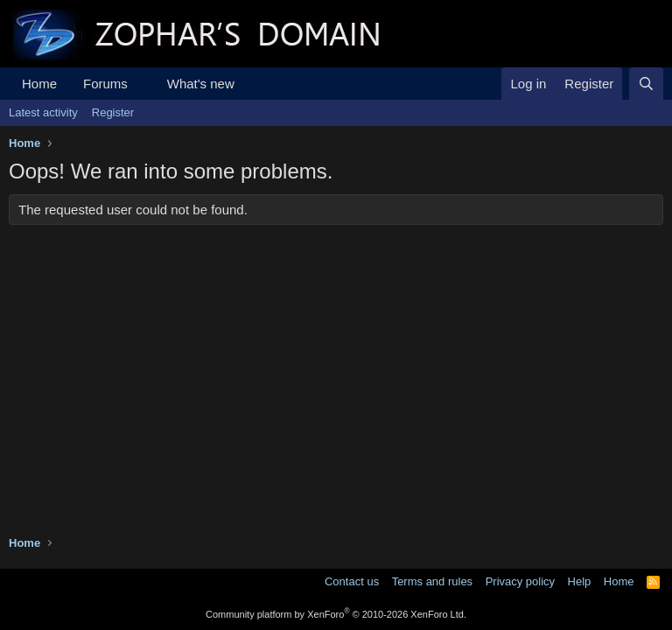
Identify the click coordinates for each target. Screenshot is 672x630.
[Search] (646, 84)
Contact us (352, 581)
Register (113, 112)
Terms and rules (432, 581)
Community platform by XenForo (336, 614)
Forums (105, 84)
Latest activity (43, 112)
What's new (201, 84)
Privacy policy (520, 581)
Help (580, 581)
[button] (142, 84)
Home (39, 84)
